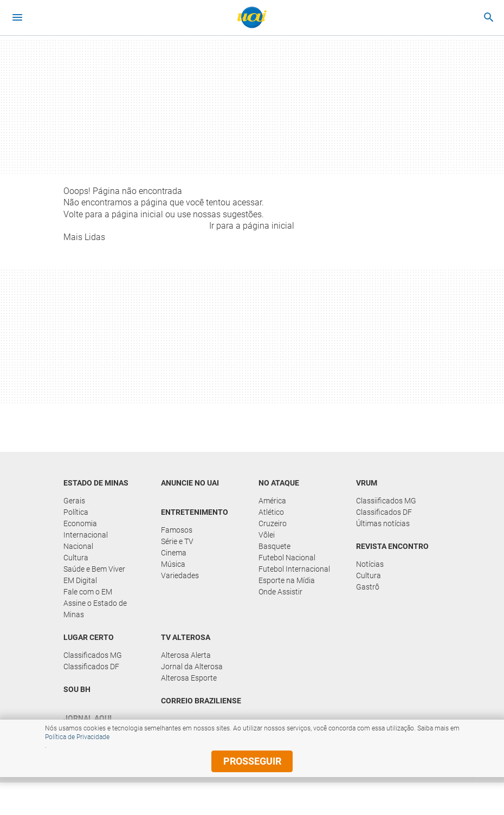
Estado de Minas (96, 483)
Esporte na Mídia (287, 580)
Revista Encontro (392, 546)
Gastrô (368, 587)
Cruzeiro (273, 523)
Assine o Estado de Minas (95, 609)
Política (76, 512)
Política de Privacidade (77, 737)
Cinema (174, 553)
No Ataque (279, 483)
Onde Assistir (280, 592)
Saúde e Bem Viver (94, 569)
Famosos (177, 530)
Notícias (370, 564)
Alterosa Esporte (189, 678)
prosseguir (252, 761)
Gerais (74, 501)
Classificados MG (93, 655)
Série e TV (177, 541)
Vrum (367, 483)
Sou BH (77, 689)
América (272, 501)
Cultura (76, 558)
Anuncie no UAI (190, 483)
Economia (80, 523)
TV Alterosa (186, 637)
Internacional (86, 535)
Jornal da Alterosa (192, 667)
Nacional (78, 546)
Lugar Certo (89, 637)
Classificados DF (384, 512)
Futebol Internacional (294, 569)
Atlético (271, 512)
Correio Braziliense (201, 701)
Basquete (274, 546)
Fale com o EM (88, 592)
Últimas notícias (383, 523)
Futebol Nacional (287, 558)
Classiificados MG (386, 501)
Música (173, 564)
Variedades (180, 575)
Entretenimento (195, 512)
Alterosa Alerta (186, 655)
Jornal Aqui (88, 718)
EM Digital (80, 580)
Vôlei (267, 535)
